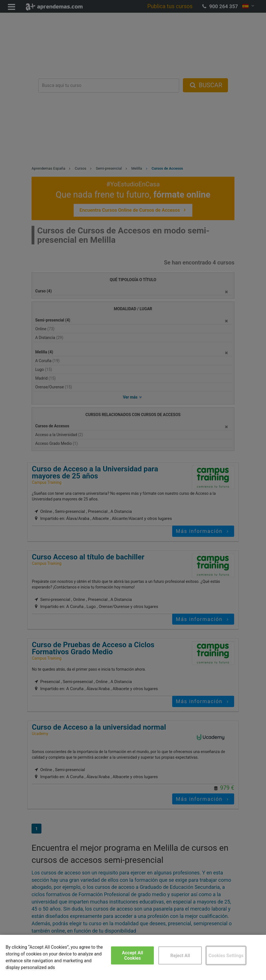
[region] (133, 957)
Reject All (180, 956)
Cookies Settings (226, 956)
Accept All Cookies (133, 955)
